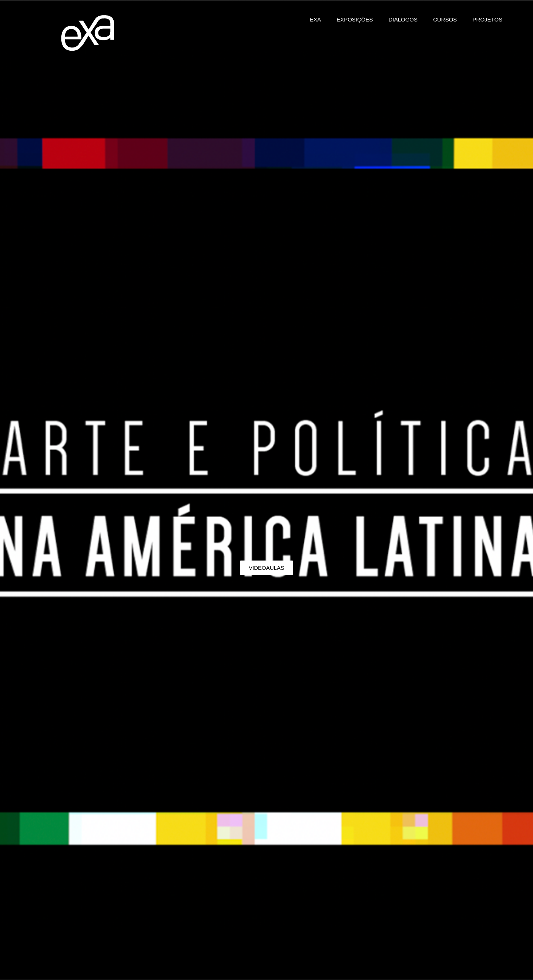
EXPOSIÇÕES (355, 19)
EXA (315, 19)
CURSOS (445, 19)
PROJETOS (488, 19)
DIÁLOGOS (403, 19)
